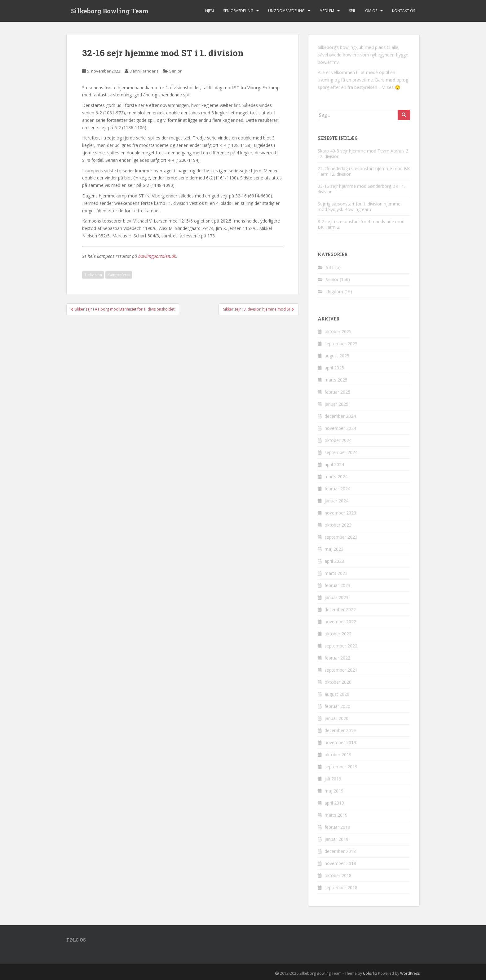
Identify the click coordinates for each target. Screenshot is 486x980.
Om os (371, 11)
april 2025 (334, 368)
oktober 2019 (338, 755)
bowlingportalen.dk (157, 256)
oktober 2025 (338, 331)
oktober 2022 (338, 634)
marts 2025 (336, 380)
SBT (330, 267)
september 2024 (341, 452)
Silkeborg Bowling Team (110, 11)
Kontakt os (404, 11)
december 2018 (340, 851)
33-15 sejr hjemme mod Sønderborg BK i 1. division (361, 189)
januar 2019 (336, 839)
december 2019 (340, 730)
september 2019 (341, 767)
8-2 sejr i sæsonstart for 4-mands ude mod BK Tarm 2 (361, 224)
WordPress (410, 973)
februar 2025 (337, 392)
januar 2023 (336, 597)
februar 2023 (337, 585)
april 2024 (334, 464)
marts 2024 (336, 477)
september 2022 (341, 646)
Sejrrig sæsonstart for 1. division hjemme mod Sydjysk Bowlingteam (359, 207)
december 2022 (340, 609)
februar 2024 (337, 489)
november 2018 (340, 863)
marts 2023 (336, 573)
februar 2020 (337, 706)
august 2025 (337, 356)
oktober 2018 (338, 875)
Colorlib (370, 973)
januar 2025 (336, 404)
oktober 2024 (338, 440)
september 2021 (341, 670)
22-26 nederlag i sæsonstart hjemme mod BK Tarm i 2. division (364, 171)
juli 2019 (333, 779)
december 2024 (340, 416)
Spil (352, 11)
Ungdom (334, 291)
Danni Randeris (144, 71)
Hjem (210, 11)
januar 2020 (336, 718)
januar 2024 (336, 501)
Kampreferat (119, 275)
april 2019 (334, 803)
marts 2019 (336, 815)
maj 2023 (334, 549)
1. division (93, 275)
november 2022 (340, 622)
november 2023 (340, 513)
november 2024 (340, 428)
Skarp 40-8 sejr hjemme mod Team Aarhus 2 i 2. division (363, 154)
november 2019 (340, 742)
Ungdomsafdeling (286, 11)
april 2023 (334, 561)
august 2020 (337, 694)
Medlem (327, 11)
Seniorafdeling (238, 11)
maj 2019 (334, 791)
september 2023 (341, 537)
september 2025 (341, 344)
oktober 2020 (338, 682)
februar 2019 (337, 827)
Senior (175, 71)
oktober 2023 (338, 525)
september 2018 (341, 887)
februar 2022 (337, 658)
